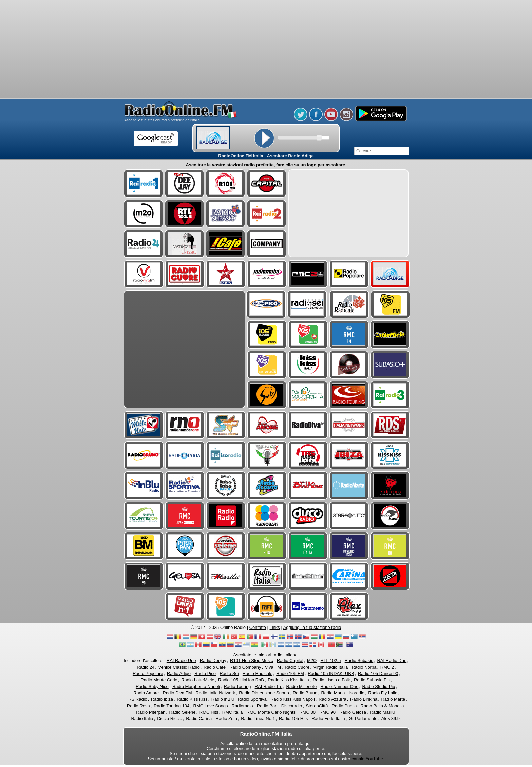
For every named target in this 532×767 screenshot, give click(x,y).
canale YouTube (367, 759)
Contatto (258, 627)
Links (274, 627)
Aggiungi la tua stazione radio (312, 627)
